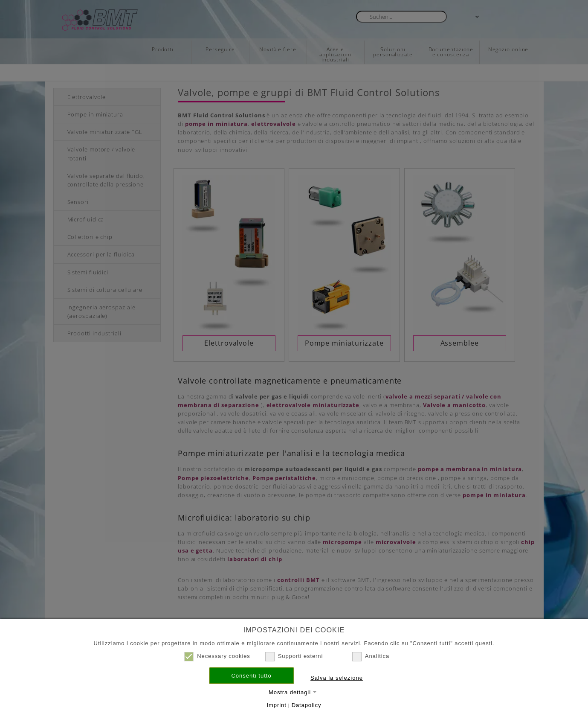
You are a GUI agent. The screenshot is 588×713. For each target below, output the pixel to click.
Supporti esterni (294, 656)
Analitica (371, 656)
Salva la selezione (337, 678)
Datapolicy (307, 705)
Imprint (277, 705)
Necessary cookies (217, 656)
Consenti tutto (251, 676)
